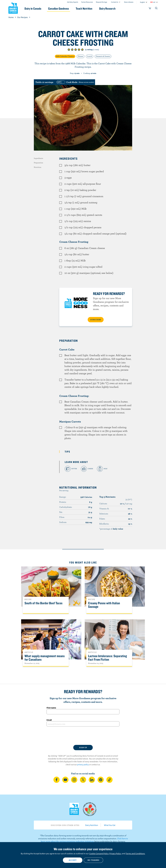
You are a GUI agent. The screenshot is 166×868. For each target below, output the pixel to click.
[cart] (150, 9)
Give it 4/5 (79, 50)
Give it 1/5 (69, 50)
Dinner (81, 56)
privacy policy (83, 764)
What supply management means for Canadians (45, 658)
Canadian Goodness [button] (58, 8)
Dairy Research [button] (107, 8)
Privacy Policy (115, 853)
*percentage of (111, 529)
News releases (129, 2)
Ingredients (38, 158)
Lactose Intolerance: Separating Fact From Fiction (107, 658)
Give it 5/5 (82, 50)
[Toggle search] (156, 9)
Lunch (90, 56)
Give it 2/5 (72, 50)
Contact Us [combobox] (115, 2)
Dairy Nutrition (92, 825)
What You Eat (110, 825)
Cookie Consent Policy (99, 853)
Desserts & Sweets (103, 56)
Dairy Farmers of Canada (13, 8)
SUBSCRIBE (96, 320)
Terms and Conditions (135, 853)
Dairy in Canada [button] (33, 8)
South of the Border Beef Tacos (43, 603)
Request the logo (102, 2)
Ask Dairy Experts (73, 2)
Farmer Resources (87, 2)
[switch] (75, 82)
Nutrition (38, 167)
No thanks (93, 860)
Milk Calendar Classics (65, 56)
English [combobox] (142, 2)
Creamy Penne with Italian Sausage (104, 605)
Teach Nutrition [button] (84, 8)
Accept (73, 860)
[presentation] (83, 736)
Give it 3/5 (76, 50)
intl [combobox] (154, 2)
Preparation (38, 163)
